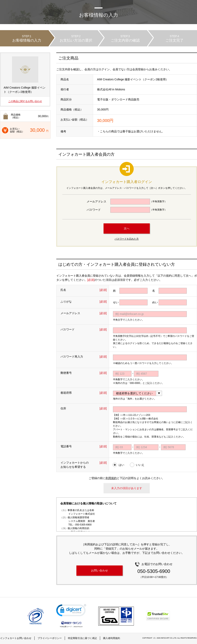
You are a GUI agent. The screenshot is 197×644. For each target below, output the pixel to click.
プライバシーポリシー (50, 638)
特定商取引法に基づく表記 (82, 638)
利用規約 (111, 478)
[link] (71, 611)
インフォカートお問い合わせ (16, 638)
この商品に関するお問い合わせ (25, 101)
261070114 (78, 627)
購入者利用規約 (112, 638)
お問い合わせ (100, 570)
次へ (127, 228)
